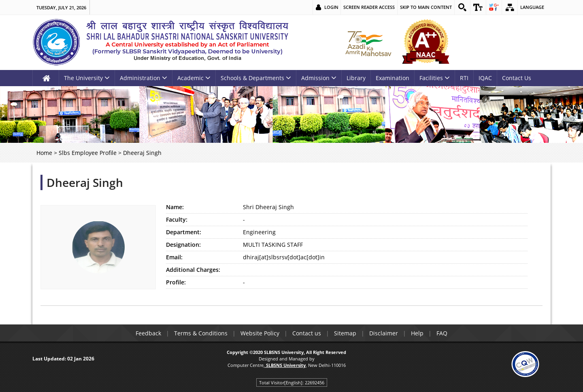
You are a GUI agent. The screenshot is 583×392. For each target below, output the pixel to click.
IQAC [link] (485, 78)
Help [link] (417, 333)
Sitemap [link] (345, 333)
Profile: (176, 282)
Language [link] (532, 7)
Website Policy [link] (260, 333)
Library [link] (356, 78)
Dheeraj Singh (85, 182)
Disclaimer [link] (384, 333)
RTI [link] (464, 78)
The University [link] (87, 78)
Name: (175, 207)
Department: (184, 232)
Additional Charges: (193, 270)
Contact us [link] (307, 333)
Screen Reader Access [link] (369, 7)
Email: (174, 257)
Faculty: (177, 219)
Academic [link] (194, 78)
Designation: (183, 245)
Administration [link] (144, 78)
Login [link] (331, 7)
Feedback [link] (148, 333)
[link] (462, 7)
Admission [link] (319, 78)
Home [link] (44, 153)
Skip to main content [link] (426, 7)
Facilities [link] (435, 78)
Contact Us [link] (517, 78)
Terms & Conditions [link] (201, 333)
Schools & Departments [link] (256, 78)
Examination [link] (393, 78)
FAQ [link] (442, 333)
